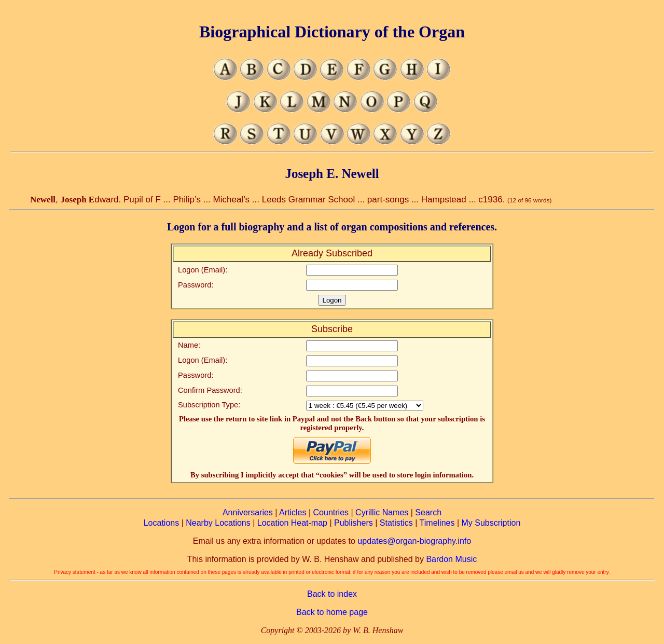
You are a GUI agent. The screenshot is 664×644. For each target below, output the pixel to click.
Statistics (396, 523)
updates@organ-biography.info (414, 541)
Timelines (437, 523)
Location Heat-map (292, 523)
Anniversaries (248, 512)
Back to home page (332, 612)
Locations (162, 523)
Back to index (332, 594)
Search (428, 512)
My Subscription (491, 523)
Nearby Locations (218, 523)
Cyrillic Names (382, 512)
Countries (331, 512)
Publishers (354, 523)
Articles (293, 512)
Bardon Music (451, 559)
